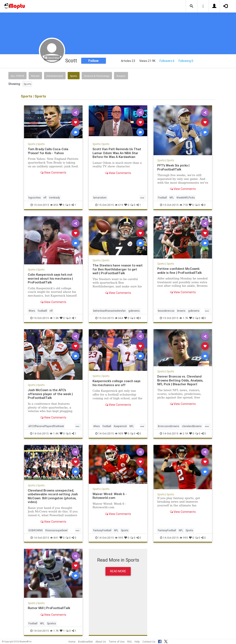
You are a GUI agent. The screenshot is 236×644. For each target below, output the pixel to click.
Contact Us (149, 642)
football (107, 426)
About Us (101, 642)
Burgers (121, 76)
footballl (42, 311)
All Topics (17, 76)
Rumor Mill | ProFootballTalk (49, 608)
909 (119, 433)
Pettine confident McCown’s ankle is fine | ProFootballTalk (180, 271)
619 (119, 205)
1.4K (54, 433)
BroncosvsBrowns (169, 426)
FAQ (129, 642)
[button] (192, 6)
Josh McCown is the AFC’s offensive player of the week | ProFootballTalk (50, 394)
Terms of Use (117, 642)
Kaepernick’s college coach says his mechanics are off (117, 383)
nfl (45, 198)
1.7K (184, 318)
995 (119, 538)
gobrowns (134, 311)
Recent (35, 76)
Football (162, 198)
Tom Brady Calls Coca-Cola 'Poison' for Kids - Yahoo (48, 151)
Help (137, 642)
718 (184, 205)
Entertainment (55, 76)
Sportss (51, 623)
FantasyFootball (102, 530)
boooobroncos (166, 311)
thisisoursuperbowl (56, 530)
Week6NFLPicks (186, 198)
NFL (172, 198)
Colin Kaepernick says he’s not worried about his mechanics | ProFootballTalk (50, 278)
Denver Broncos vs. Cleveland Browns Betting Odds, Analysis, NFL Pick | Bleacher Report (180, 380)
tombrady (55, 198)
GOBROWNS (36, 530)
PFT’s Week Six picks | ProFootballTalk (173, 167)
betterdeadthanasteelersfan (109, 311)
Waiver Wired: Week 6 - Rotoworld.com (110, 496)
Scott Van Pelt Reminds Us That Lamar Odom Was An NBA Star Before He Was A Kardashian (117, 153)
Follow (93, 61)
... (142, 197)
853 (54, 205)
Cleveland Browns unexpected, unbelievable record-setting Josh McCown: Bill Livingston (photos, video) (53, 496)
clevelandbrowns (192, 426)
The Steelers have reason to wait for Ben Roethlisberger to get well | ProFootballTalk (118, 269)
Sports (74, 76)
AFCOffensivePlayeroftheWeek (46, 426)
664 (119, 318)
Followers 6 (167, 61)
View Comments (53, 173)
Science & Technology (97, 76)
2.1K (184, 433)
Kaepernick (120, 426)
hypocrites (35, 198)
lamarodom (100, 198)
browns (181, 311)
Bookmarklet (85, 642)
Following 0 (186, 61)
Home (72, 642)
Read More (118, 571)
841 (54, 538)
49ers (32, 311)
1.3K (54, 318)
